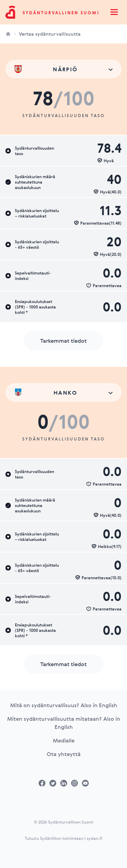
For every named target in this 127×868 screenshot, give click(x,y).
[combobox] (63, 69)
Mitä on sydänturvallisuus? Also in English (64, 705)
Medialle (64, 740)
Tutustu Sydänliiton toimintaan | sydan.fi (63, 838)
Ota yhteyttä (64, 754)
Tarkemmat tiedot (63, 341)
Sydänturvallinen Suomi (61, 13)
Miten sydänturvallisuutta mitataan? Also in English (64, 723)
